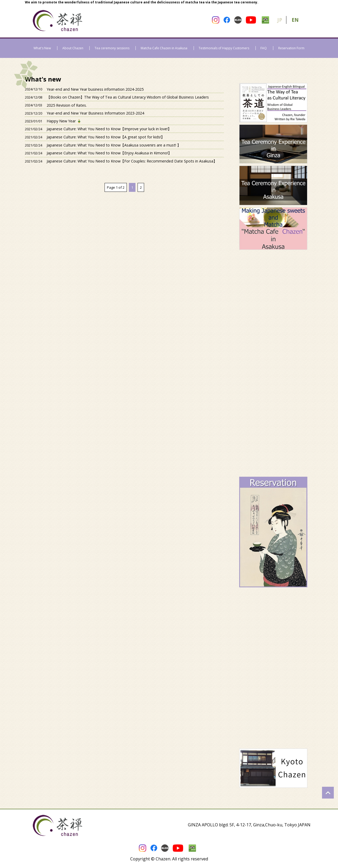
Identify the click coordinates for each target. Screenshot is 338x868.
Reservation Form (291, 48)
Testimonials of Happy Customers (224, 48)
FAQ (264, 48)
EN (295, 20)
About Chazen (73, 48)
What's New (42, 48)
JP (280, 20)
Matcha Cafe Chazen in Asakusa (164, 48)
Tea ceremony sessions (112, 48)
